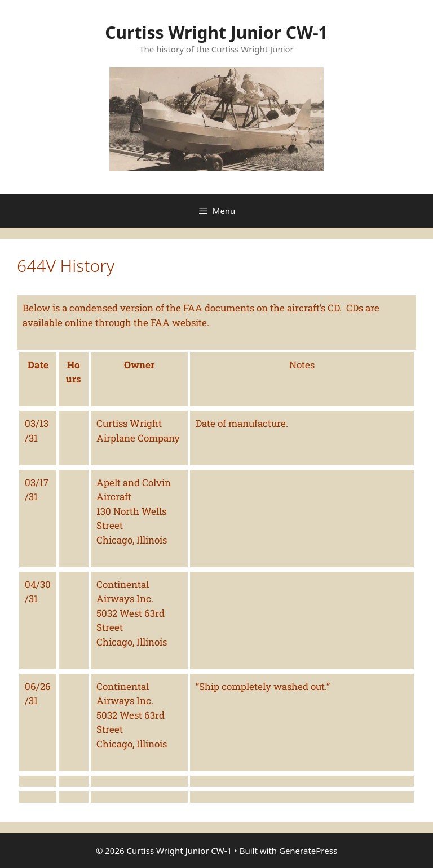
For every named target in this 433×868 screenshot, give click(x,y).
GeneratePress (308, 851)
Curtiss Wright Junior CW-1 (216, 32)
